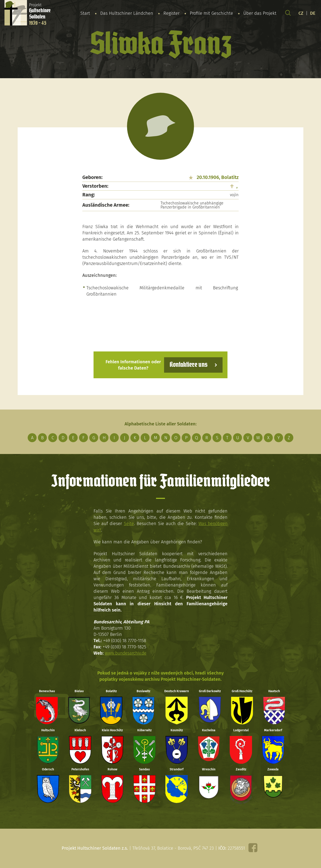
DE (313, 13)
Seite (128, 523)
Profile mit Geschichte (211, 13)
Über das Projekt (260, 13)
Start (85, 13)
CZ (301, 13)
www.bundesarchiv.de (126, 653)
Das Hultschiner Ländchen (127, 13)
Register (171, 13)
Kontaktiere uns (188, 365)
